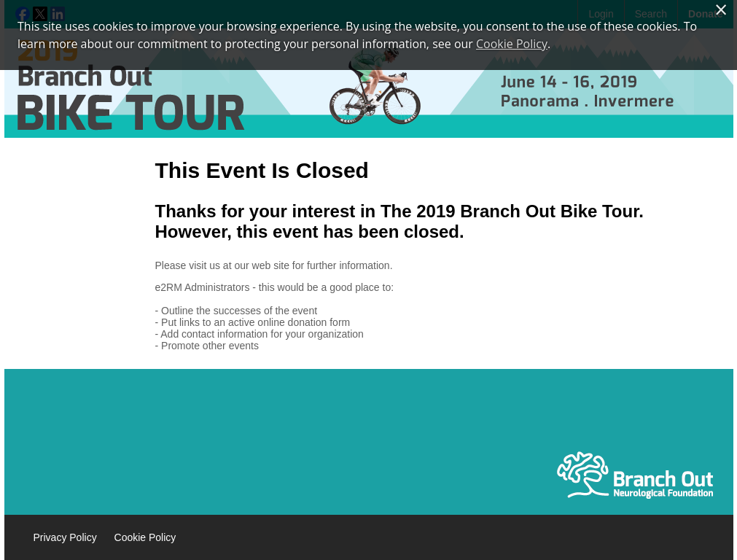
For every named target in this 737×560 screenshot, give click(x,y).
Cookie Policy (145, 537)
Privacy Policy (65, 537)
